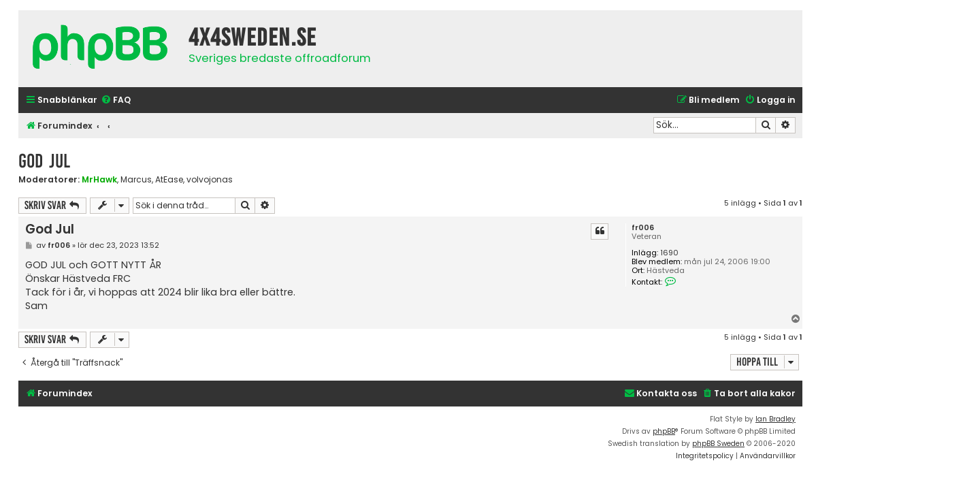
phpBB (664, 431)
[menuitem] (116, 100)
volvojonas (210, 180)
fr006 (643, 228)
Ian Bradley (775, 419)
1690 (669, 253)
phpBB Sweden (718, 444)
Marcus (136, 180)
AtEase (169, 180)
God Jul (44, 161)
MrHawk (99, 179)
